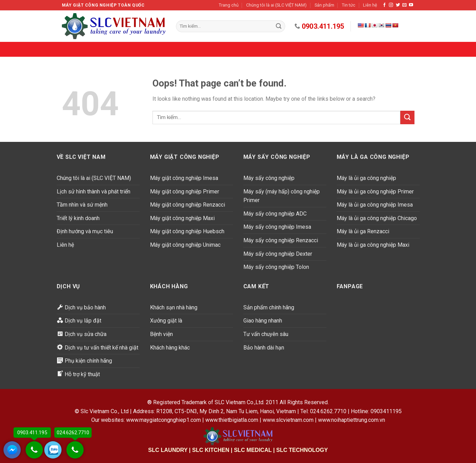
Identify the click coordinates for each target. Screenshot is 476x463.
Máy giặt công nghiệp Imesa (184, 178)
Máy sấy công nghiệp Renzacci (281, 240)
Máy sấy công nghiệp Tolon (276, 267)
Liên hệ (370, 5)
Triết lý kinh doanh (78, 218)
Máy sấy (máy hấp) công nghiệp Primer (282, 196)
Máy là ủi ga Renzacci (363, 231)
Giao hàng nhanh (263, 321)
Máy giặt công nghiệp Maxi (182, 218)
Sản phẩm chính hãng (269, 307)
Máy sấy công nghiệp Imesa (277, 227)
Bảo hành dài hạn (264, 348)
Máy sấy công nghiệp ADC (275, 214)
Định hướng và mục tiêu (85, 231)
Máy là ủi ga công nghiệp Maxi (373, 245)
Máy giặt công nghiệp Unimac (185, 245)
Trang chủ (229, 5)
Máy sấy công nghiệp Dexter (278, 254)
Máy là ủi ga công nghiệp (366, 178)
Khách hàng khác (170, 348)
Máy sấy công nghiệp (269, 178)
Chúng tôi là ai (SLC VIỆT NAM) (276, 5)
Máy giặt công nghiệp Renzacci (188, 205)
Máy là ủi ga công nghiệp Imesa (375, 205)
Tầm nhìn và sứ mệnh (82, 205)
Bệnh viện (161, 334)
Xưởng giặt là (166, 321)
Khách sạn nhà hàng (174, 307)
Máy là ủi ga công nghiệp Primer (375, 192)
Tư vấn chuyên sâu (266, 334)
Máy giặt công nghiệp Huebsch (187, 231)
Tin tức (349, 5)
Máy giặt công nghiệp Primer (185, 192)
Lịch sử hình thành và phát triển (94, 192)
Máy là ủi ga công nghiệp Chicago (377, 218)
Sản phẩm (324, 5)
